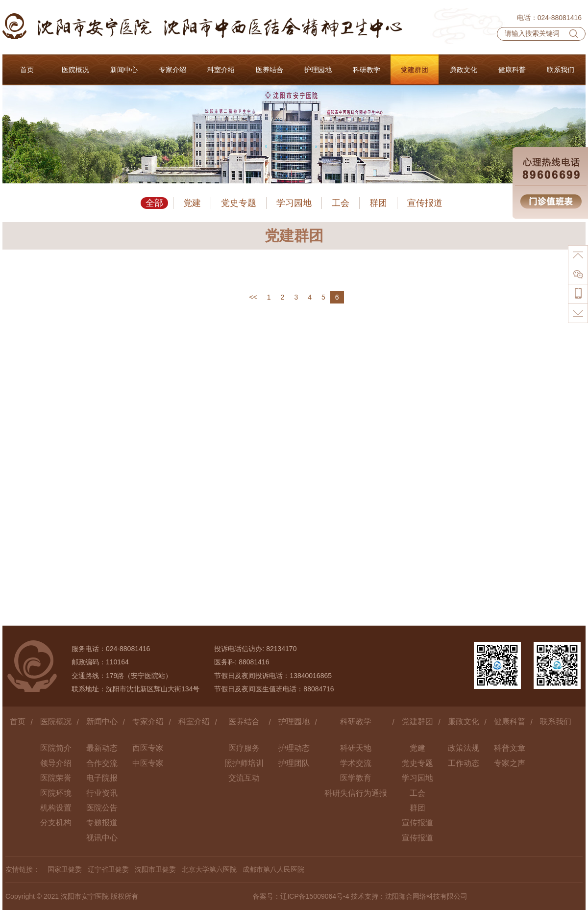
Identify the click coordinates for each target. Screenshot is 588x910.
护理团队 (294, 763)
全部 (154, 203)
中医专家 (148, 763)
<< (253, 297)
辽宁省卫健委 (108, 869)
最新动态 (102, 748)
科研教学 (356, 721)
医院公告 (102, 808)
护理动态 (294, 748)
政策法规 (464, 748)
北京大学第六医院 (209, 869)
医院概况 (56, 721)
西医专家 (148, 748)
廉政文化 (464, 721)
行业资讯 (102, 793)
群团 (378, 203)
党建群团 (417, 721)
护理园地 (294, 721)
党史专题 (239, 203)
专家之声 (510, 763)
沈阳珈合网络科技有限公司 (426, 896)
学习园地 (294, 203)
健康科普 (510, 721)
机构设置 (56, 808)
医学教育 (356, 778)
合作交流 (102, 763)
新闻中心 (102, 721)
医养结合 (244, 721)
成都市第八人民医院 (273, 869)
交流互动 (244, 778)
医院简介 (56, 748)
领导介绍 (56, 763)
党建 (192, 203)
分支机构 (56, 822)
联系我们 (556, 721)
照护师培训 (244, 763)
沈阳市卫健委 (155, 869)
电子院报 (102, 778)
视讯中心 (102, 838)
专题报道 (102, 822)
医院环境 (56, 793)
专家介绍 (148, 721)
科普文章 (510, 748)
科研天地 (356, 748)
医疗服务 (244, 748)
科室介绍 (194, 721)
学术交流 (356, 763)
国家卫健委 (65, 869)
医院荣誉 (56, 778)
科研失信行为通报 (356, 793)
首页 (18, 721)
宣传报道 (425, 203)
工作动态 (464, 763)
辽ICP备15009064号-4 (315, 896)
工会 (341, 203)
